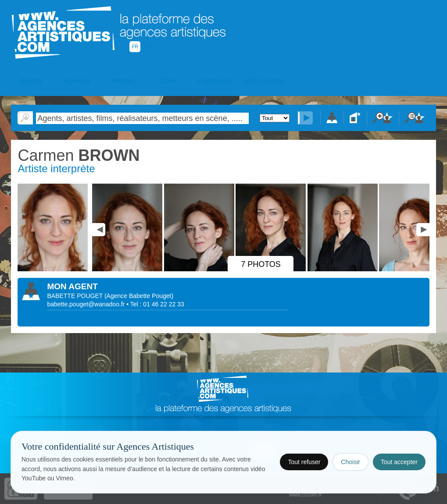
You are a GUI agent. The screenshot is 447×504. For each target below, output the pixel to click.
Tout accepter (399, 462)
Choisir (350, 462)
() (139, 296)
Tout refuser (304, 462)
